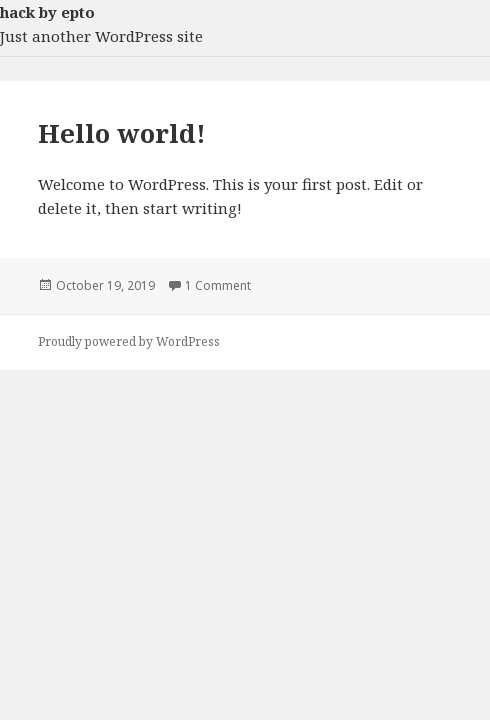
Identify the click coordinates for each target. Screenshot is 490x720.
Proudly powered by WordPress (129, 341)
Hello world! (122, 133)
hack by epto (47, 12)
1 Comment (218, 285)
